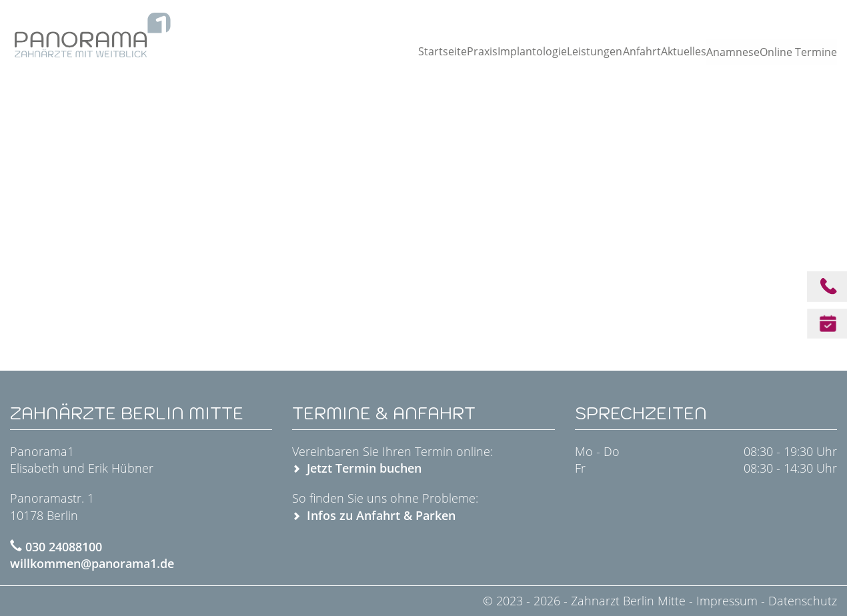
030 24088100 (64, 547)
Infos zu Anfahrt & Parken (381, 515)
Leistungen (566, 51)
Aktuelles (663, 51)
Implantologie (503, 51)
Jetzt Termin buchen (364, 468)
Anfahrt (617, 51)
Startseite (406, 51)
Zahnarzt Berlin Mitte (630, 601)
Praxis (450, 51)
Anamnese (725, 52)
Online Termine (800, 52)
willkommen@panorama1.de (92, 563)
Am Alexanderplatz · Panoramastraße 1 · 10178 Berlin (569, 16)
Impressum (727, 601)
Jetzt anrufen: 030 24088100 (770, 16)
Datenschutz (803, 601)
